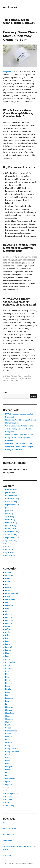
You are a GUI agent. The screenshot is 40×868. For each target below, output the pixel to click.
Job (7, 695)
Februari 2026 (11, 490)
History (8, 686)
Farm (7, 644)
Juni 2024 (9, 547)
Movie (8, 716)
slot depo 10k (9, 834)
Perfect (13, 380)
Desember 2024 (12, 529)
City (7, 611)
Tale (7, 788)
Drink (8, 635)
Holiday (8, 689)
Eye (7, 638)
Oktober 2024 (11, 535)
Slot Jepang (10, 779)
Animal (8, 572)
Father (8, 650)
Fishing (8, 653)
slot (5, 822)
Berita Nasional (12, 593)
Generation (10, 662)
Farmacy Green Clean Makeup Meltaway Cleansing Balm (20, 36)
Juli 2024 (9, 544)
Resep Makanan (12, 749)
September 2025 (12, 505)
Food (7, 656)
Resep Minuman (12, 752)
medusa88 (7, 840)
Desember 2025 (12, 496)
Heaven (8, 683)
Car (7, 602)
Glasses (8, 668)
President (9, 737)
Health (8, 680)
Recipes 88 (10, 7)
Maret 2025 (10, 520)
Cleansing (27, 376)
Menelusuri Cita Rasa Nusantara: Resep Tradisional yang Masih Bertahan (19, 438)
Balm (21, 376)
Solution (19, 380)
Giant (8, 665)
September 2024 (12, 538)
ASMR (8, 581)
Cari (5, 393)
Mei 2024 (9, 550)
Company (9, 620)
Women (9, 800)
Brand (8, 596)
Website (9, 797)
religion (9, 743)
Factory (8, 641)
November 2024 (12, 532)
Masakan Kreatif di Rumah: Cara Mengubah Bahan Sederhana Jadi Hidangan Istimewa (19, 447)
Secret (8, 770)
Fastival (9, 647)
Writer (8, 803)
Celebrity (9, 605)
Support (9, 785)
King (7, 701)
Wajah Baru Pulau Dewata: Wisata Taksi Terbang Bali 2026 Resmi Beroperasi (19, 429)
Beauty (15, 376)
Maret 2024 (10, 556)
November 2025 (12, 499)
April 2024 (10, 553)
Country (9, 623)
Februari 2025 (11, 523)
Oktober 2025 (11, 502)
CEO (7, 608)
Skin (7, 776)
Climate (8, 614)
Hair (7, 677)
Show (8, 773)
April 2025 (10, 517)
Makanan (9, 707)
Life (7, 704)
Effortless (6, 378)
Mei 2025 (9, 514)
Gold (7, 671)
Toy (7, 791)
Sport (8, 782)
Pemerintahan (11, 731)
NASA (8, 725)
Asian (8, 578)
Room (8, 755)
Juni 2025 (9, 511)
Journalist (9, 698)
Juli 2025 (9, 508)
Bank (7, 584)
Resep (8, 746)
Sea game (9, 767)
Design (8, 632)
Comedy (9, 617)
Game (8, 659)
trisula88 (7, 855)
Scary (8, 761)
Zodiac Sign (10, 806)
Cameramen (10, 599)
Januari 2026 (11, 493)
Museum (9, 719)
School (8, 764)
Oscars (8, 728)
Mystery (9, 722)
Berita (8, 590)
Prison (8, 740)
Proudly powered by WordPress (23, 864)
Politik (8, 734)
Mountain (9, 713)
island (8, 692)
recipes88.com (9, 72)
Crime (8, 626)
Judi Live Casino (10, 828)
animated (9, 575)
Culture (8, 629)
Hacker (8, 674)
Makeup (9, 710)
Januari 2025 (11, 526)
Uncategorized (11, 794)
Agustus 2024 (11, 541)
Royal (8, 758)
